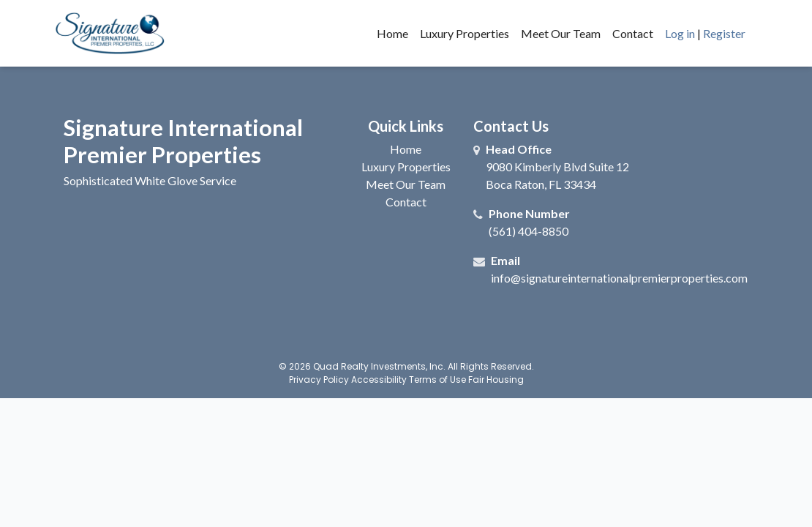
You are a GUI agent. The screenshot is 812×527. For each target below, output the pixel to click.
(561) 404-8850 (529, 231)
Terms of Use (437, 380)
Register (724, 33)
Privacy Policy (319, 380)
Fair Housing (496, 380)
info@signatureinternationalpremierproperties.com (619, 278)
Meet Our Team (561, 33)
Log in (680, 33)
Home (392, 33)
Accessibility (379, 380)
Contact (633, 33)
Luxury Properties (465, 33)
